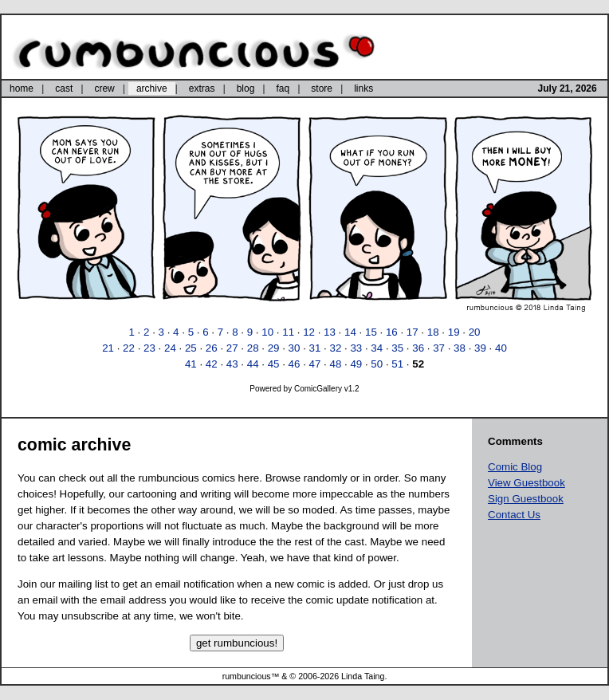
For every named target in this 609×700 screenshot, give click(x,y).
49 (356, 364)
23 (149, 348)
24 (170, 348)
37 (439, 348)
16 (392, 332)
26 (212, 348)
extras (202, 88)
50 (377, 364)
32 (335, 348)
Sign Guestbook (526, 499)
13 (330, 332)
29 (274, 348)
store (322, 88)
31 (315, 348)
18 (433, 332)
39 (480, 348)
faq (283, 88)
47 (315, 364)
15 (371, 332)
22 (129, 348)
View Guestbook (526, 483)
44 (253, 364)
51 (397, 364)
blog (246, 88)
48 (335, 364)
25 (191, 348)
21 (108, 348)
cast (64, 88)
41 (191, 364)
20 (475, 332)
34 (377, 348)
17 (413, 332)
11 (288, 332)
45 (274, 364)
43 (232, 364)
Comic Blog (515, 467)
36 (418, 348)
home (22, 88)
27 (232, 348)
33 (356, 348)
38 (460, 348)
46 (295, 364)
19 (454, 332)
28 (253, 348)
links (363, 88)
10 (267, 332)
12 (309, 332)
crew (104, 88)
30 (295, 348)
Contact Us (514, 515)
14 (350, 332)
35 (397, 348)
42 (212, 364)
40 (501, 348)
